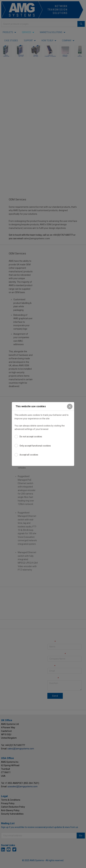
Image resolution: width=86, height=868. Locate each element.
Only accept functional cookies (35, 446)
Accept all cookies (29, 455)
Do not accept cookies (31, 437)
